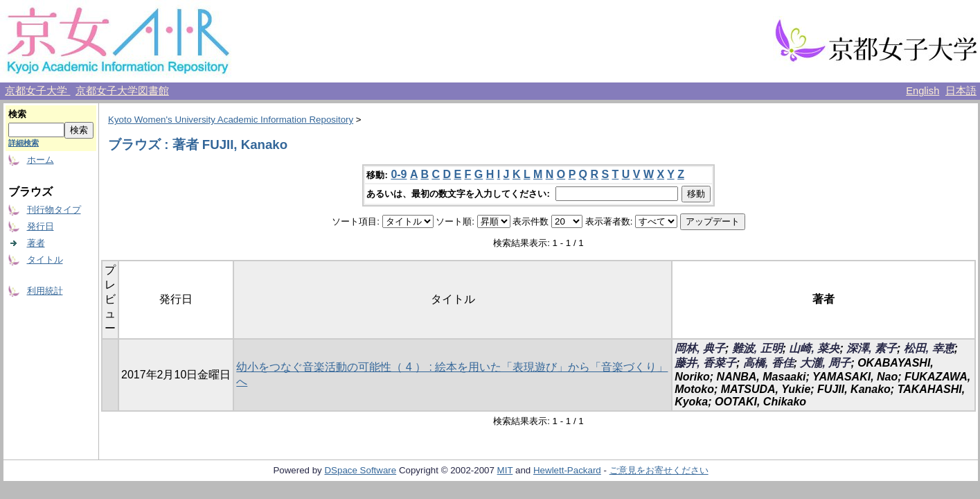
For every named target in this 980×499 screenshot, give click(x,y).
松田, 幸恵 (929, 348)
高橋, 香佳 (768, 363)
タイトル (45, 260)
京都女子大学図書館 (122, 91)
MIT (505, 470)
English (923, 91)
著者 (36, 243)
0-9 (399, 174)
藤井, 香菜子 (705, 363)
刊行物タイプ (54, 210)
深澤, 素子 (872, 348)
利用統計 (45, 291)
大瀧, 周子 (825, 363)
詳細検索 (24, 143)
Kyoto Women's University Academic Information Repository (231, 120)
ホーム (41, 160)
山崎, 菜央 (814, 348)
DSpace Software (360, 470)
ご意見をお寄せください (659, 470)
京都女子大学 (37, 91)
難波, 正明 (757, 348)
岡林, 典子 (700, 348)
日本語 (961, 91)
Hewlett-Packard (567, 470)
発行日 (41, 226)
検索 (17, 114)
